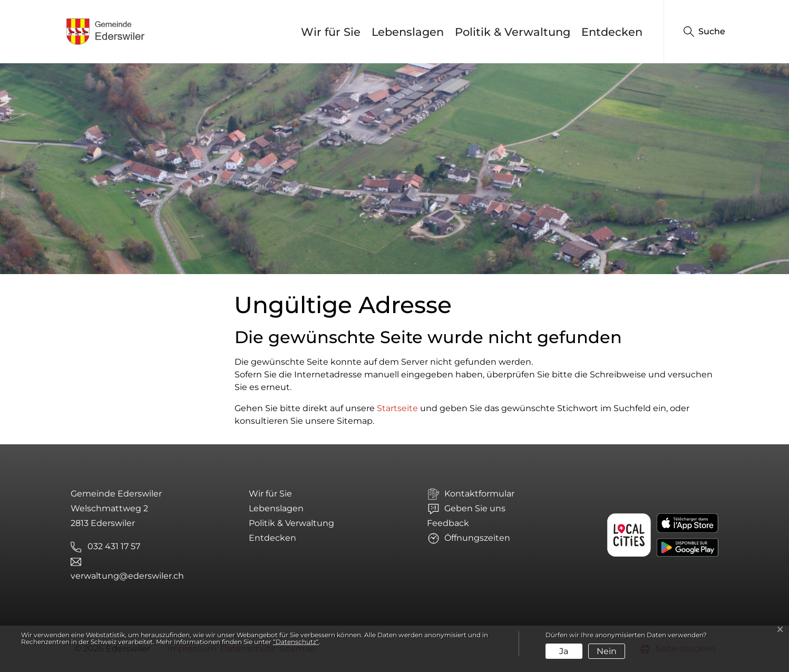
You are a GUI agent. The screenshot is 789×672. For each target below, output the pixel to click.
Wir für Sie (331, 32)
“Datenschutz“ (296, 642)
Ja (564, 651)
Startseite (397, 408)
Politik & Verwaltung (513, 32)
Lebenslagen (408, 32)
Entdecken (612, 32)
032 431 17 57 (114, 546)
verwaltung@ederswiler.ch (127, 576)
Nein (607, 651)
